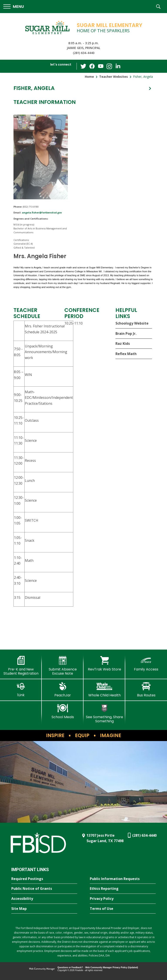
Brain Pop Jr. (126, 333)
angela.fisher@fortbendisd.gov (42, 212)
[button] (14, 7)
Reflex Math (126, 354)
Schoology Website (132, 323)
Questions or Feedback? (70, 967)
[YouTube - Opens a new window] (101, 66)
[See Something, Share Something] (104, 713)
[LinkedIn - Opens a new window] (118, 66)
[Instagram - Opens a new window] (109, 66)
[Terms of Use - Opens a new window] (123, 909)
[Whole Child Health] (104, 690)
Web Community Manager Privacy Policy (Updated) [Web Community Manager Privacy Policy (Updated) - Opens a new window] (112, 967)
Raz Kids (123, 344)
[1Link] (21, 690)
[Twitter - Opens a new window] (83, 66)
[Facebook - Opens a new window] (92, 66)
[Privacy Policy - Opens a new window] (123, 899)
